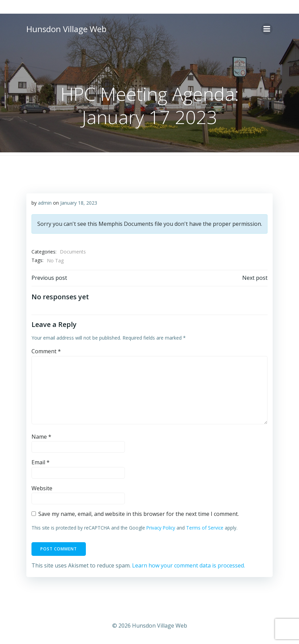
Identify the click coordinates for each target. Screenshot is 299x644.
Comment (46, 351)
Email (41, 462)
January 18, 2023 (79, 203)
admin (45, 203)
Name (41, 437)
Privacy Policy (161, 528)
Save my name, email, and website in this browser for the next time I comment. (139, 514)
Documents (73, 252)
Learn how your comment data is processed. (188, 565)
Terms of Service (205, 528)
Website (42, 488)
